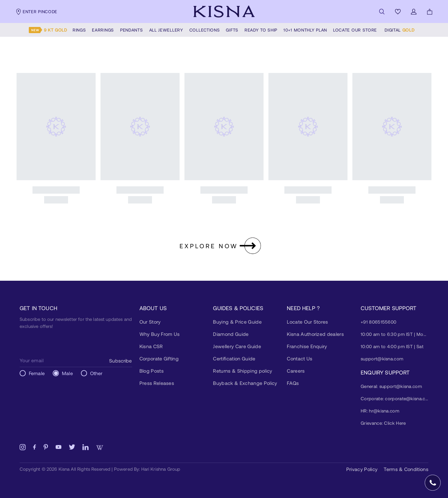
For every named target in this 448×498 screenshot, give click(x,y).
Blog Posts (152, 371)
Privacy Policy (362, 469)
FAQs (293, 383)
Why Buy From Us (160, 334)
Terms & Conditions (406, 469)
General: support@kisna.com (391, 386)
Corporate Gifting (159, 358)
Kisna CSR (151, 346)
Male (67, 373)
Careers (296, 371)
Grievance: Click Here (383, 423)
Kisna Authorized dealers (315, 334)
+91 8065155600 (378, 322)
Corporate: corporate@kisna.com (395, 398)
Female (37, 373)
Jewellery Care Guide (237, 346)
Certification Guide (234, 358)
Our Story (150, 322)
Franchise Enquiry (307, 346)
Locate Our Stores (307, 322)
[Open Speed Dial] (433, 483)
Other (96, 373)
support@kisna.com (382, 359)
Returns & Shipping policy (243, 371)
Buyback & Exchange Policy (245, 383)
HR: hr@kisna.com (380, 411)
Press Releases (157, 383)
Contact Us (300, 358)
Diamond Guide (231, 334)
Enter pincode (36, 12)
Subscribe (120, 361)
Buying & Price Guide (237, 322)
